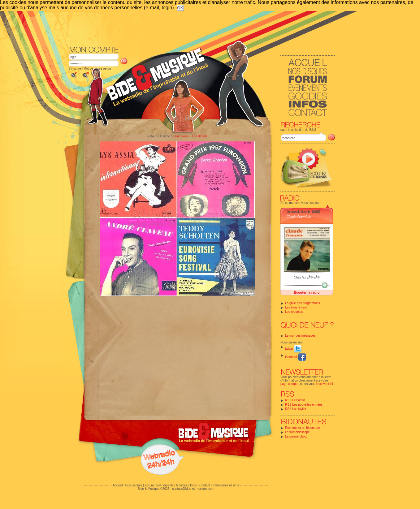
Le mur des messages (300, 336)
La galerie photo (296, 436)
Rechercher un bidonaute (302, 428)
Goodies (182, 485)
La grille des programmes (303, 303)
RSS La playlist (296, 409)
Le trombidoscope (297, 432)
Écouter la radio (307, 292)
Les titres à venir (296, 307)
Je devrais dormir (298, 212)
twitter (293, 349)
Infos (193, 485)
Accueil (118, 485)
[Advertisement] (202, 28)
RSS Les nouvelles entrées (304, 405)
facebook (295, 357)
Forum (149, 485)
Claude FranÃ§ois (299, 217)
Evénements (165, 485)
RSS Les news (295, 400)
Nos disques (134, 485)
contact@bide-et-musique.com (193, 489)
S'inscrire (75, 69)
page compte (289, 384)
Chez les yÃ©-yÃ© (307, 277)
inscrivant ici (324, 384)
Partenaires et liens (226, 485)
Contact (205, 485)
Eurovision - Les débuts (191, 136)
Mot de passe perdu (97, 69)
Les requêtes (294, 312)
